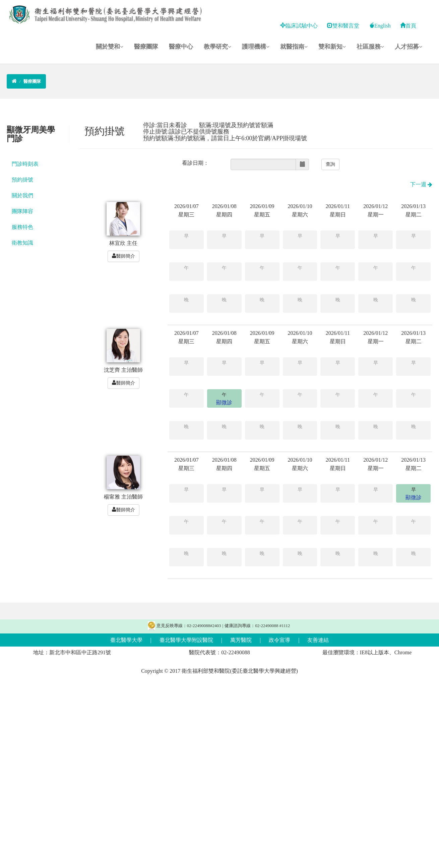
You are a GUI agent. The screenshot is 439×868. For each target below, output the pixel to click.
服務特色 (22, 227)
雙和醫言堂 (343, 26)
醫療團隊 (146, 47)
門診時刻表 (25, 164)
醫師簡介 (123, 256)
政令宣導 (279, 640)
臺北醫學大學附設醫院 (186, 640)
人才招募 (409, 47)
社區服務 (370, 47)
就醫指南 (294, 47)
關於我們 (22, 195)
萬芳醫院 (241, 640)
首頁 (408, 26)
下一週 (421, 184)
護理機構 (256, 47)
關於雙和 (110, 47)
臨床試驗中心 (299, 26)
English (380, 26)
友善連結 (318, 640)
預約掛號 (22, 180)
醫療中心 (181, 47)
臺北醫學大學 (126, 640)
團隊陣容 (22, 211)
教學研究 (217, 47)
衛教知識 (22, 243)
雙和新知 (332, 47)
